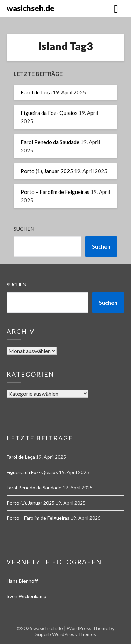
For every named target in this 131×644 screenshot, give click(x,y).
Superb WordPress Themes (66, 634)
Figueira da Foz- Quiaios (49, 113)
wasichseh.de (31, 8)
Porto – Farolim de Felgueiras (55, 192)
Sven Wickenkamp (27, 596)
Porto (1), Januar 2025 (47, 171)
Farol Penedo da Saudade (50, 142)
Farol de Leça (36, 92)
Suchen (24, 229)
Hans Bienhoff (22, 581)
